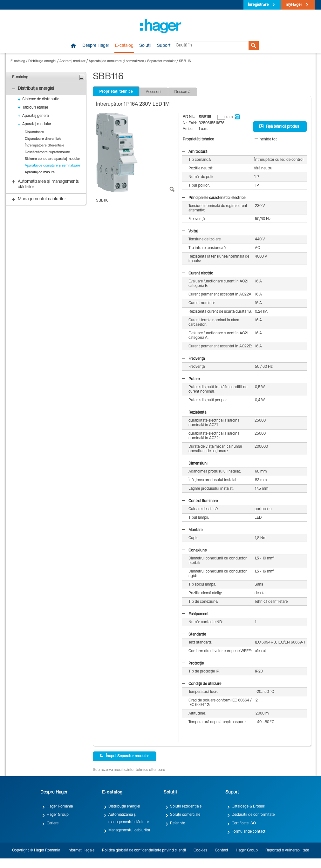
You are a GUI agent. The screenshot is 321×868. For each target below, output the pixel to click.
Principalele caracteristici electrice (214, 198)
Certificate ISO (244, 823)
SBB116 (185, 61)
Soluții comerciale (185, 815)
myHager (294, 5)
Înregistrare (258, 5)
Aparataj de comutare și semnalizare (116, 61)
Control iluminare (200, 501)
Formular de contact (249, 832)
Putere (191, 379)
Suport (164, 46)
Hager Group (58, 815)
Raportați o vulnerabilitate (287, 850)
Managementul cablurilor (129, 830)
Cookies (200, 850)
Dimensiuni (195, 464)
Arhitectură (195, 152)
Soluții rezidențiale (186, 807)
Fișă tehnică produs (279, 126)
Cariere (53, 823)
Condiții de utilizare (202, 684)
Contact (222, 850)
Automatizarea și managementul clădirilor (129, 818)
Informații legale (81, 850)
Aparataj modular (72, 61)
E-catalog (124, 46)
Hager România (60, 807)
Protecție (193, 664)
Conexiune (194, 551)
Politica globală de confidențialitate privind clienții (144, 850)
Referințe (178, 823)
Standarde (194, 635)
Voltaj (190, 231)
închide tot (266, 139)
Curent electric (198, 274)
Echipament (195, 614)
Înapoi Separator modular (124, 756)
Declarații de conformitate (253, 815)
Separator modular (161, 61)
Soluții (145, 46)
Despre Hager (96, 46)
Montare (192, 530)
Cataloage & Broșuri (249, 807)
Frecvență (193, 359)
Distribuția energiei (42, 61)
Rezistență (194, 413)
